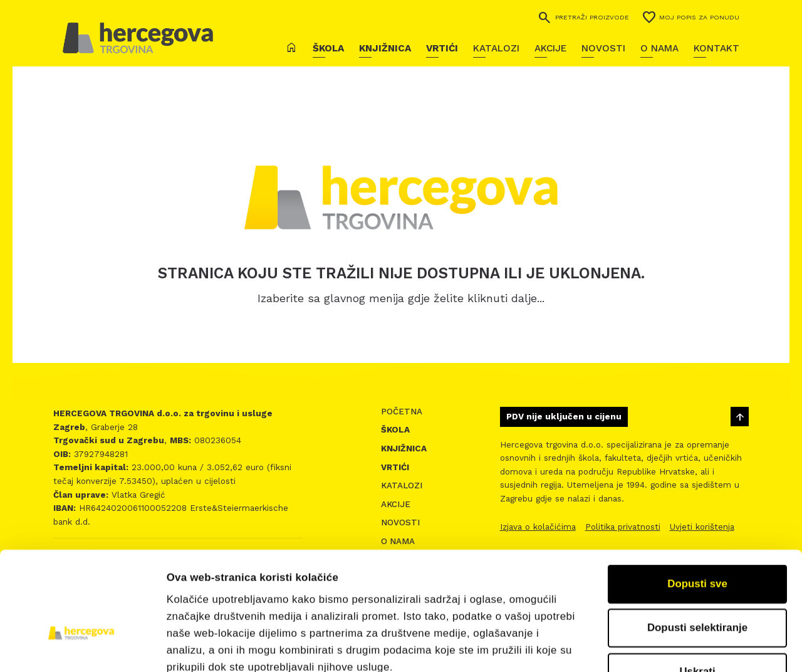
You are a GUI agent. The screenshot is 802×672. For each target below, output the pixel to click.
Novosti (603, 48)
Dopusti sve (697, 497)
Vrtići (442, 48)
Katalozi (496, 48)
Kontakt (716, 48)
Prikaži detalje (693, 646)
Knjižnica (385, 48)
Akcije (550, 48)
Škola (328, 48)
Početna (402, 412)
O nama (659, 48)
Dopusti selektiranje (697, 541)
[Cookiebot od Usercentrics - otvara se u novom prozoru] (81, 646)
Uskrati (697, 585)
